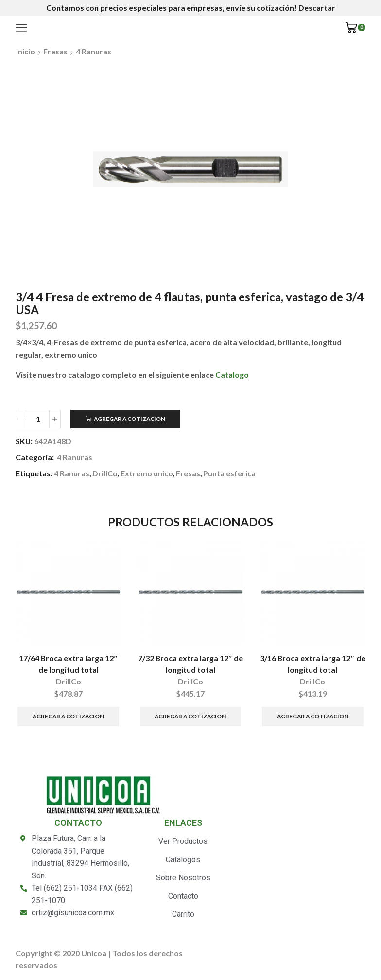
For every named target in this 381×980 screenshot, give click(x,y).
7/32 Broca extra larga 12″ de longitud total (191, 664)
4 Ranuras (94, 51)
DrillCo (105, 473)
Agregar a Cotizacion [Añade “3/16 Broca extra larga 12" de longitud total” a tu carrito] (313, 716)
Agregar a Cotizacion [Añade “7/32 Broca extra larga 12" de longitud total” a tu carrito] (190, 716)
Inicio (26, 51)
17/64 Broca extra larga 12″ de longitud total (69, 664)
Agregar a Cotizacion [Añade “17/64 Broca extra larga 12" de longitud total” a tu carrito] (68, 716)
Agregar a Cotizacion (130, 419)
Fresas (55, 51)
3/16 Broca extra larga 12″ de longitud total (313, 664)
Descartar (317, 8)
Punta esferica (229, 473)
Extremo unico (147, 473)
